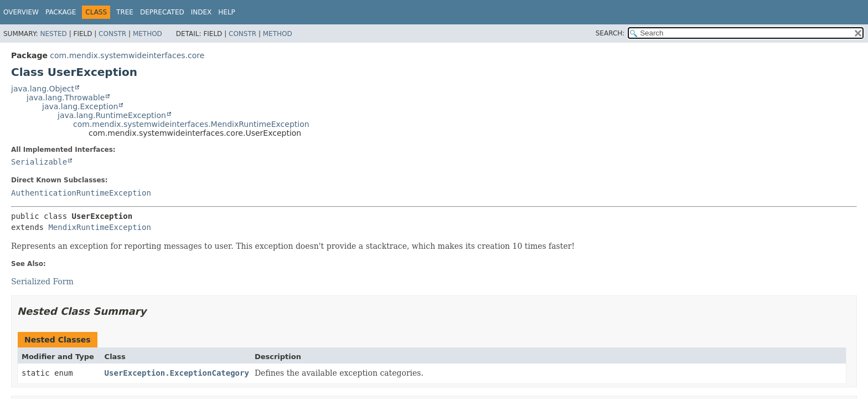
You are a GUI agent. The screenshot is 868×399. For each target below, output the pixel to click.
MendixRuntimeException (99, 227)
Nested (53, 34)
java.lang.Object (43, 89)
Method (148, 34)
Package (61, 12)
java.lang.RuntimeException (112, 115)
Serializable (39, 162)
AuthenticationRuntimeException (81, 193)
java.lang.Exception (80, 106)
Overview (21, 12)
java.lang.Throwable (66, 98)
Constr (112, 34)
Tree (125, 12)
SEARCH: (610, 33)
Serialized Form (42, 282)
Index (201, 12)
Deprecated (162, 12)
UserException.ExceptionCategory (177, 373)
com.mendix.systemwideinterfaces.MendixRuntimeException (191, 124)
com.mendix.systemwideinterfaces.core (127, 55)
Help (227, 12)
